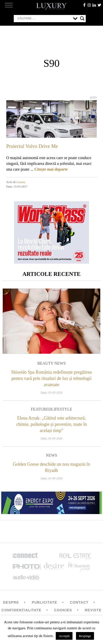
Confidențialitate (21, 610)
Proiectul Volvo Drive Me (32, 146)
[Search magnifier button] (82, 18)
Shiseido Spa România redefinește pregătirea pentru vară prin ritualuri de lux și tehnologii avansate (52, 378)
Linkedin (94, 5)
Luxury (21, 182)
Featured (41, 409)
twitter (99, 5)
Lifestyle (62, 409)
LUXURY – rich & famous (51, 6)
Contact (79, 602)
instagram (89, 5)
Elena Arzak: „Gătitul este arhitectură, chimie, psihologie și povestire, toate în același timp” (51, 424)
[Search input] (44, 18)
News (51, 455)
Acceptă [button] (64, 636)
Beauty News (51, 363)
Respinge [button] (85, 636)
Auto (93, 97)
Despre (11, 602)
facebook (84, 5)
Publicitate (44, 602)
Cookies (63, 610)
